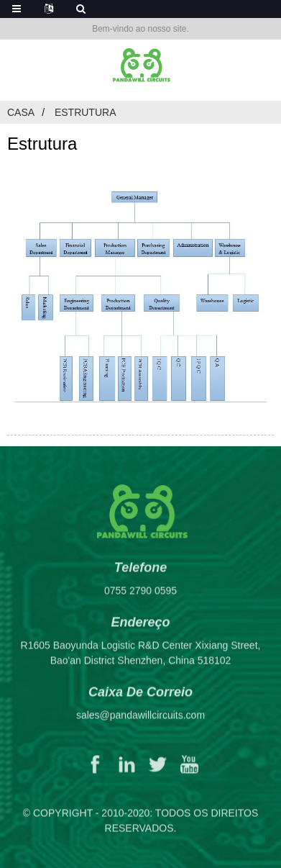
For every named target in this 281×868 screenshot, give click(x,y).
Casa (21, 112)
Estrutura (86, 112)
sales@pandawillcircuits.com (140, 723)
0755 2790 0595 (140, 598)
